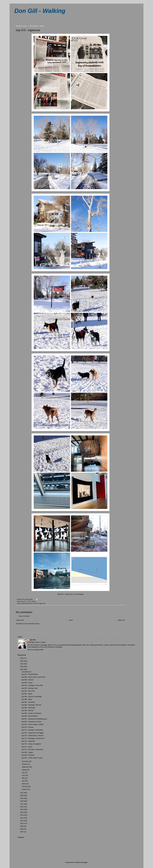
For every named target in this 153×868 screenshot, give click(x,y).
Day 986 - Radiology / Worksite (31, 705)
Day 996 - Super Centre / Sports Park (33, 677)
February (25, 786)
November (25, 761)
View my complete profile (35, 650)
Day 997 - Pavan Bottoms (30, 674)
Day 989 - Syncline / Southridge (32, 697)
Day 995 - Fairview (27, 680)
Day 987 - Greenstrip (28, 702)
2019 (22, 798)
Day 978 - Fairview (27, 727)
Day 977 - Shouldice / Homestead (32, 730)
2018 (22, 801)
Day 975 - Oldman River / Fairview (32, 736)
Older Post (121, 620)
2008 (22, 829)
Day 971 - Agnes (27, 747)
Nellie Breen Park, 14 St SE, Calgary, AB (34, 603)
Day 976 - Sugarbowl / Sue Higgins (33, 733)
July (23, 773)
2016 (22, 807)
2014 (22, 812)
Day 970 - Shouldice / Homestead (32, 750)
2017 (22, 804)
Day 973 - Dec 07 (26, 601)
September (26, 767)
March (24, 784)
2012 (22, 818)
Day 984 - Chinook (27, 711)
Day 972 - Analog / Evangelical (31, 744)
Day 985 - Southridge (28, 708)
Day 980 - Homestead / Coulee (31, 722)
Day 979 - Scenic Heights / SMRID (33, 725)
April (23, 781)
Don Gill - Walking (40, 11)
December (25, 672)
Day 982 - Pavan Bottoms (30, 716)
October (25, 764)
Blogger (85, 862)
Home (71, 620)
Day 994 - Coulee (27, 683)
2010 (22, 823)
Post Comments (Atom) (32, 624)
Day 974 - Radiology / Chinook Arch (33, 738)
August (24, 770)
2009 (22, 826)
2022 (22, 669)
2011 (22, 821)
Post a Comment (24, 616)
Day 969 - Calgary (27, 752)
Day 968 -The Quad (28, 755)
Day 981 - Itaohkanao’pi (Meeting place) (34, 719)
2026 (22, 658)
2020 (22, 796)
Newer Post (20, 620)
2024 (22, 664)
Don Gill (33, 640)
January (25, 789)
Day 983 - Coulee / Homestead (31, 713)
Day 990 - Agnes (27, 694)
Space (34, 601)
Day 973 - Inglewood (28, 741)
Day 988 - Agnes (27, 699)
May (23, 778)
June (24, 775)
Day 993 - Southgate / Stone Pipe (32, 685)
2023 (22, 667)
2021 (22, 793)
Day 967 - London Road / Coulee (32, 758)
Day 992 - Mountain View (30, 688)
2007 (22, 832)
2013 (22, 815)
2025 (22, 661)
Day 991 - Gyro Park (28, 691)
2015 (22, 809)
